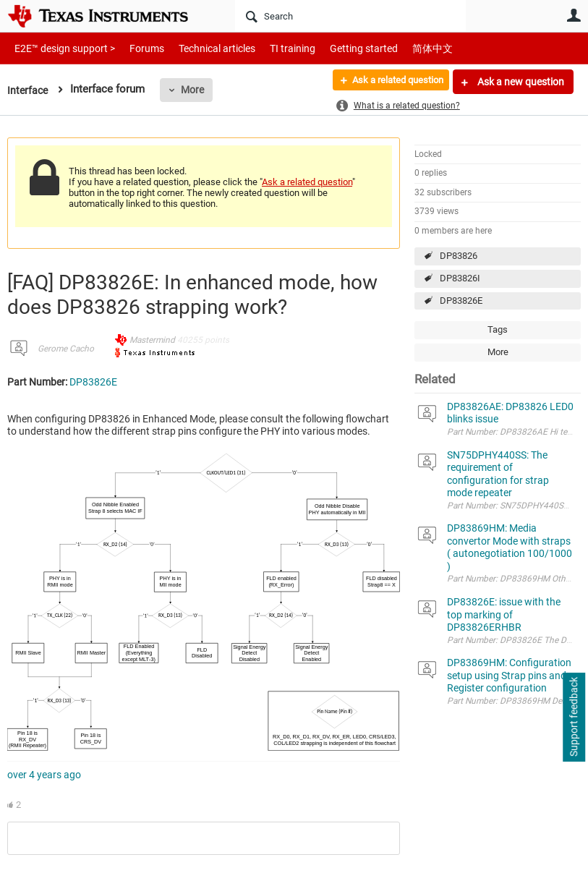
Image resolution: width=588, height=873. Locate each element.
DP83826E (461, 301)
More (195, 90)
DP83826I (460, 278)
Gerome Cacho (66, 349)
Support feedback (574, 717)
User (574, 15)
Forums (136, 48)
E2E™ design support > (60, 48)
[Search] (350, 16)
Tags (498, 329)
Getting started (338, 48)
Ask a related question (390, 82)
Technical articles (202, 48)
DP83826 (459, 256)
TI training (273, 48)
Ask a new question (520, 82)
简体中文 (402, 48)
